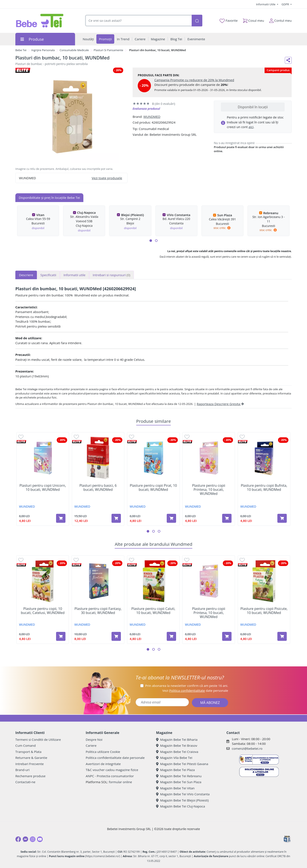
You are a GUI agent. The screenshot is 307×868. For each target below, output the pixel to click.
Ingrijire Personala (43, 50)
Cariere (91, 745)
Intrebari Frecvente (30, 764)
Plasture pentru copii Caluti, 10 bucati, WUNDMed (153, 611)
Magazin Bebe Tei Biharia (177, 739)
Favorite (229, 21)
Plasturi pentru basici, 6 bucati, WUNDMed (98, 488)
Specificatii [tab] (48, 275)
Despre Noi (94, 739)
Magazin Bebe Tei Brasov (177, 745)
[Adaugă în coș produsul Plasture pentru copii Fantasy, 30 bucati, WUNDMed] (116, 636)
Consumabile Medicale (74, 50)
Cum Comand (26, 745)
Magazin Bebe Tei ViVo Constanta (183, 794)
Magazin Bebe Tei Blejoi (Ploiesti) (182, 800)
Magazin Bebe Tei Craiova (177, 752)
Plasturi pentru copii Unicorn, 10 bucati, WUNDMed (43, 488)
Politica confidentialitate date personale (115, 758)
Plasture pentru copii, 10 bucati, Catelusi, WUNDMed (43, 611)
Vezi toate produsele (107, 178)
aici (251, 127)
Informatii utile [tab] (75, 275)
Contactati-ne (25, 782)
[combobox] (138, 21)
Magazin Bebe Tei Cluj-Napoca (181, 806)
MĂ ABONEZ (210, 703)
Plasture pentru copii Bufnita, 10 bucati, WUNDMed (264, 488)
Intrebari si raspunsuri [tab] (112, 275)
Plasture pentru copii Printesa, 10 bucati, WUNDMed (209, 490)
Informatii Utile (266, 4)
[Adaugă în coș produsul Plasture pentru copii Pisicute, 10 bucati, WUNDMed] (282, 636)
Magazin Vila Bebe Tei (174, 758)
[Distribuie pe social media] (288, 60)
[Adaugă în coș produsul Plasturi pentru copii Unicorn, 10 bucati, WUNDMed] (61, 518)
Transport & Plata (28, 752)
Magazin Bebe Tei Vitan (175, 788)
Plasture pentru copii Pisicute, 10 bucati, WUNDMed (264, 611)
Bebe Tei (21, 50)
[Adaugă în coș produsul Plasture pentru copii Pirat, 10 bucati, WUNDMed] (171, 518)
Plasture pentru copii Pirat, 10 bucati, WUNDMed (153, 488)
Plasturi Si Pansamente (108, 50)
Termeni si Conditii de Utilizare (38, 739)
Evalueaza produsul (146, 109)
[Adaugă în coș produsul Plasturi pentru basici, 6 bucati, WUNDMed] (116, 518)
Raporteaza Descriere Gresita (220, 404)
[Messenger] (25, 839)
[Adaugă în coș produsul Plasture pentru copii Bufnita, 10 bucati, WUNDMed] (282, 518)
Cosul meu (253, 20)
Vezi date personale (195, 690)
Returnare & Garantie (31, 758)
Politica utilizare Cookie (103, 752)
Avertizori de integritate (103, 764)
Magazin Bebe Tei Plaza (175, 770)
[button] (151, 241)
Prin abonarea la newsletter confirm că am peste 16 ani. (187, 686)
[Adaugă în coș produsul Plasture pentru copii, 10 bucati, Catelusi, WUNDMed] (61, 636)
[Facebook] (18, 839)
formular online (120, 782)
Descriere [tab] (26, 275)
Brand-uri (22, 770)
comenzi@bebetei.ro (247, 748)
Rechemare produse (30, 776)
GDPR (286, 4)
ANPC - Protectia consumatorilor (110, 776)
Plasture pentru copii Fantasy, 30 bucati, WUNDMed (98, 611)
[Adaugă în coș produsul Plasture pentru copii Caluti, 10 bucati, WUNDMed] (171, 636)
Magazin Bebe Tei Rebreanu (179, 776)
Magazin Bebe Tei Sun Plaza (179, 782)
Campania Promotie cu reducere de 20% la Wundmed (194, 80)
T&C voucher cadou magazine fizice (112, 770)
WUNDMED (152, 117)
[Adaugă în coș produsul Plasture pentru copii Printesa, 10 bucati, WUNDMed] (227, 518)
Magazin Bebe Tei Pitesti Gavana (182, 764)
